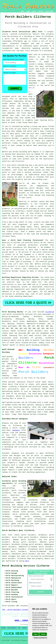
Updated (24, 628)
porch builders (29, 554)
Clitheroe (50, 312)
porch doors (49, 507)
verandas (32, 81)
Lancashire (29, 526)
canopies (16, 430)
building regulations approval (26, 280)
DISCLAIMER (49, 11)
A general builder (29, 138)
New (19, 628)
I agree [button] (36, 634)
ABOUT (34, 11)
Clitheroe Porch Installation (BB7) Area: (23, 32)
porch (29, 198)
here (27, 561)
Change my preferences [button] (40, 638)
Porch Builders (12, 628)
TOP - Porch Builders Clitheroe (16, 610)
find (10, 535)
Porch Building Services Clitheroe (26, 566)
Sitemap (3, 628)
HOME (22, 11)
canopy (5, 472)
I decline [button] (43, 634)
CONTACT (41, 11)
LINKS (28, 11)
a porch (6, 39)
